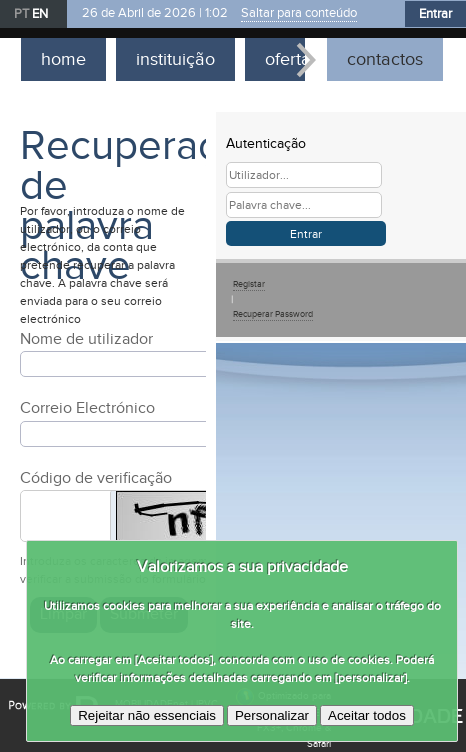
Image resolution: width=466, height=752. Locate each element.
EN (40, 14)
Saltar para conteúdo (299, 13)
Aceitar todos (367, 715)
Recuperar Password (273, 314)
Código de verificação (96, 478)
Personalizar (272, 715)
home (63, 59)
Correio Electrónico (87, 408)
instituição (175, 59)
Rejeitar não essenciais (147, 715)
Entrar (435, 14)
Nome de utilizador (86, 339)
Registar (249, 284)
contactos (385, 59)
